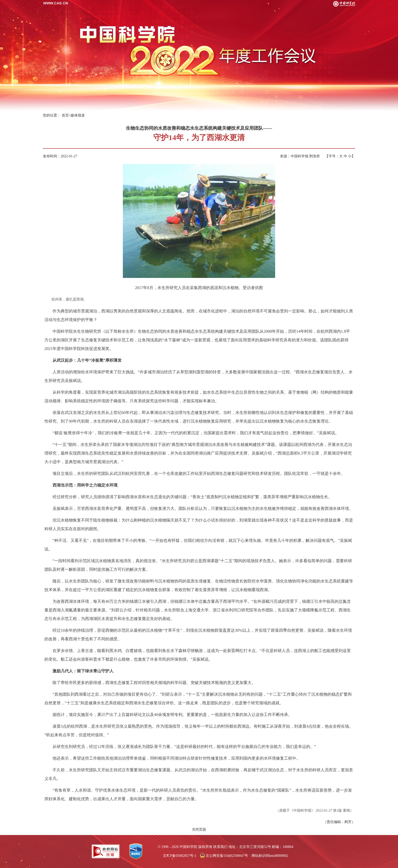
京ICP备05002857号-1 (180, 856)
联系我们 (220, 847)
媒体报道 (78, 115)
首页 (65, 115)
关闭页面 (199, 830)
